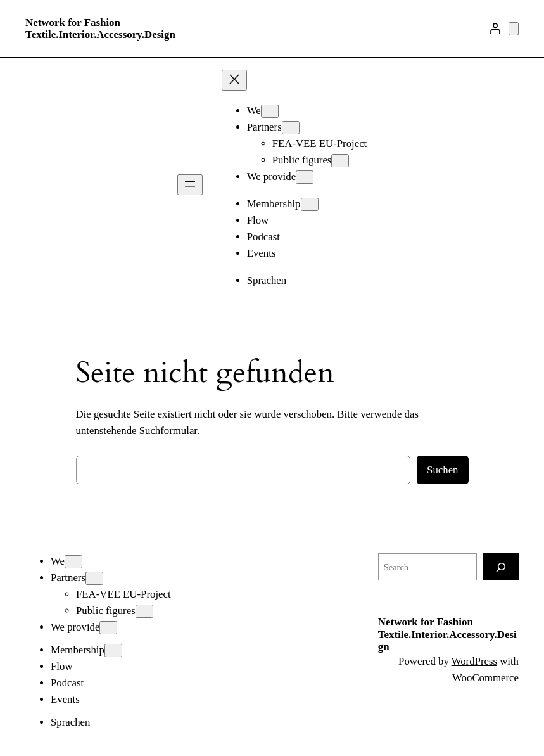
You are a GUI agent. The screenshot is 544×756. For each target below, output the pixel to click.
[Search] (501, 567)
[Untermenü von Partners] (291, 128)
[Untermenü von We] (270, 111)
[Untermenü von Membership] (310, 204)
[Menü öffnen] (190, 185)
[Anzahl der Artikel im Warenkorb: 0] (514, 29)
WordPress (474, 661)
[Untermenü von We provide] (305, 177)
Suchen (442, 470)
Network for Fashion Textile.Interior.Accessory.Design (100, 29)
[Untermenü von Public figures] (340, 161)
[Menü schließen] (234, 80)
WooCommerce (485, 678)
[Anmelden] (495, 29)
